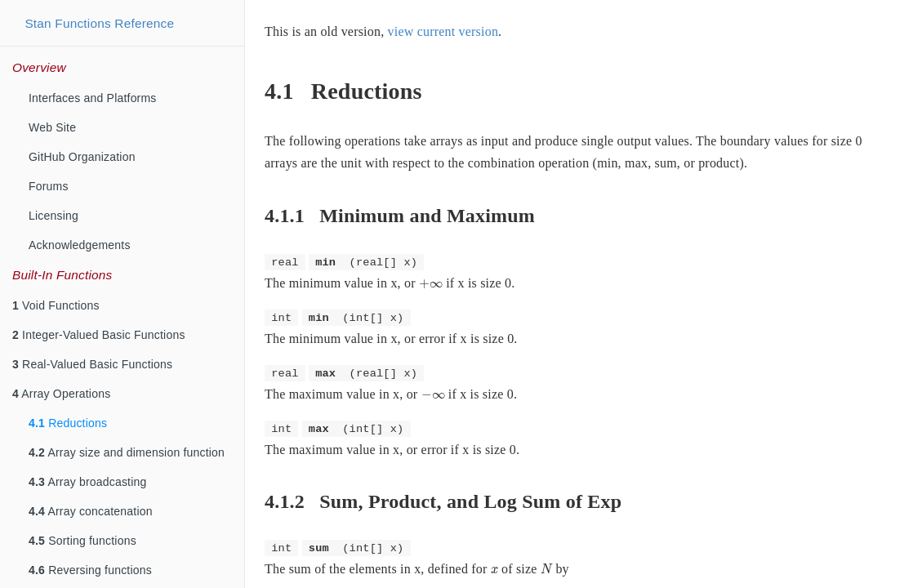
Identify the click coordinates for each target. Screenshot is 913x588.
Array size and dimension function (127, 452)
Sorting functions (82, 541)
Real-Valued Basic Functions (92, 364)
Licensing (53, 216)
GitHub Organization (82, 157)
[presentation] (431, 284)
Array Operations (61, 394)
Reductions (68, 423)
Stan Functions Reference (99, 23)
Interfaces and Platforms (93, 98)
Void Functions (56, 305)
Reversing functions (90, 570)
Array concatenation (91, 511)
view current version (443, 31)
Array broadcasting (87, 482)
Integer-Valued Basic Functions (99, 335)
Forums (49, 186)
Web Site (52, 127)
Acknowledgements (80, 245)
